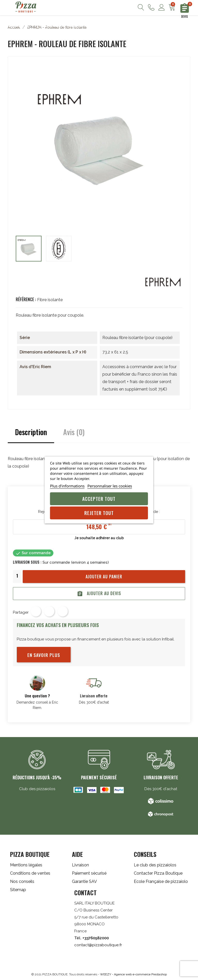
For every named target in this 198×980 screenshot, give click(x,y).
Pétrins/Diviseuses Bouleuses (61, 26)
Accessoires (124, 26)
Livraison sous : (27, 562)
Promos (172, 26)
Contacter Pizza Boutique (158, 873)
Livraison (80, 865)
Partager (36, 611)
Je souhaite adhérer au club (99, 538)
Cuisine (100, 26)
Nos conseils (22, 881)
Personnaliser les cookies (110, 486)
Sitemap (18, 890)
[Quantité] (17, 576)
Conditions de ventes (30, 873)
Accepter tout (99, 499)
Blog (189, 26)
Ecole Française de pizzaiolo (161, 881)
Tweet (49, 611)
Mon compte (162, 7)
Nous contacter (151, 7)
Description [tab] (31, 432)
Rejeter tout (99, 513)
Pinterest (63, 611)
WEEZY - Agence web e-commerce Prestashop (133, 974)
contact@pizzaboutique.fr (98, 945)
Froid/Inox (150, 26)
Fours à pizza (17, 26)
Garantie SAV (84, 881)
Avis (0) (74, 432)
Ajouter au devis (99, 594)
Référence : (26, 299)
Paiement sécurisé (89, 873)
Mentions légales (26, 865)
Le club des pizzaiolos (155, 865)
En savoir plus (44, 655)
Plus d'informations (67, 486)
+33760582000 (96, 938)
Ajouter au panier (104, 577)
